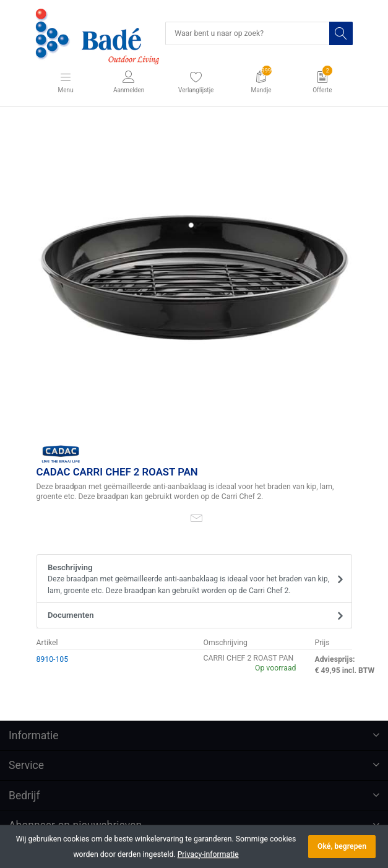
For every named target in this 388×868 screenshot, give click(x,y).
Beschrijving (190, 579)
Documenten (71, 615)
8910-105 (53, 659)
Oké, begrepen (342, 846)
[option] (194, 278)
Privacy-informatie (208, 854)
